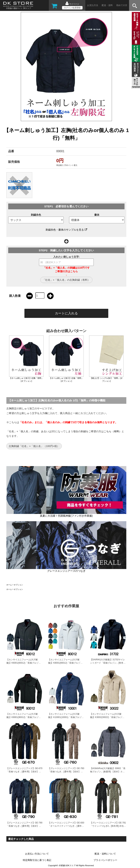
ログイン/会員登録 (72, 8)
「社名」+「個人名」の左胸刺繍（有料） (66, 280)
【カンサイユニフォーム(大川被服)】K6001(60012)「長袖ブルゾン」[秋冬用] (22, 663)
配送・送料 (107, 5)
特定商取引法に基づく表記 (37, 860)
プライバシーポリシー (105, 860)
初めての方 (122, 5)
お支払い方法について (37, 854)
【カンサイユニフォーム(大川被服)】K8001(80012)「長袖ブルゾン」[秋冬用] (64, 663)
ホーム (9, 585)
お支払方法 (93, 5)
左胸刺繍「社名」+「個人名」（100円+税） (34, 446)
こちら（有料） (113, 431)
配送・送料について (105, 854)
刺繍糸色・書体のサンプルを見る (66, 230)
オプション (18, 585)
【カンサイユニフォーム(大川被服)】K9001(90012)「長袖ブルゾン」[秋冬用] (22, 717)
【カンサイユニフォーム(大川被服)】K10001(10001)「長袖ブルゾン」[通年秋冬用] (65, 717)
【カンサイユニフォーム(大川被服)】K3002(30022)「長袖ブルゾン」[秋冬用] (106, 717)
